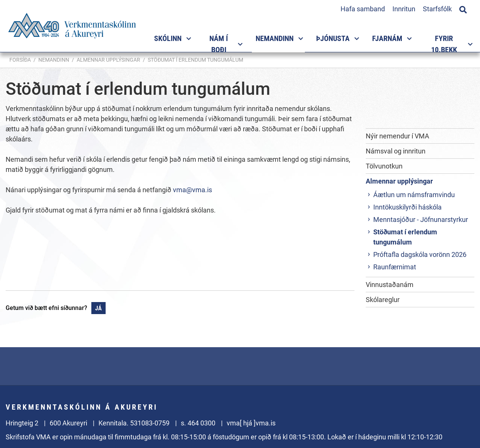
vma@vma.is (192, 190)
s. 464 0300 (198, 423)
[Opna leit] (463, 9)
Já (98, 308)
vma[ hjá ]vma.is (251, 423)
